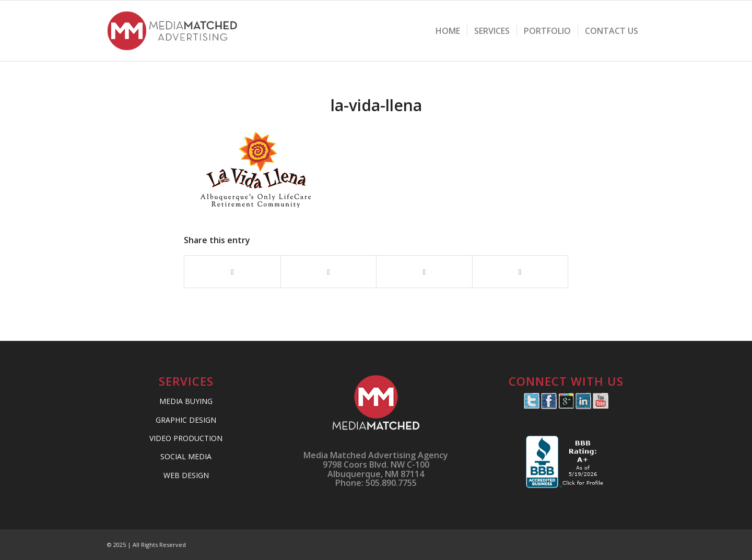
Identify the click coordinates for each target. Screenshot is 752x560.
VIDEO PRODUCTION (186, 438)
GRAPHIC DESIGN (186, 420)
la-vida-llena (376, 105)
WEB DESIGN (186, 475)
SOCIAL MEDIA (186, 456)
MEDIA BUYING (186, 401)
